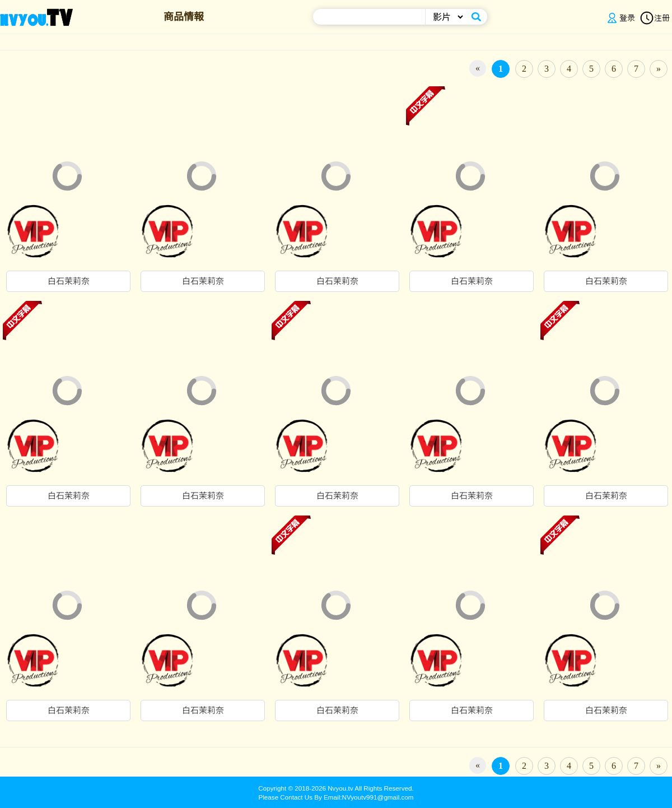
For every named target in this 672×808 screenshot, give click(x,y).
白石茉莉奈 (69, 281)
